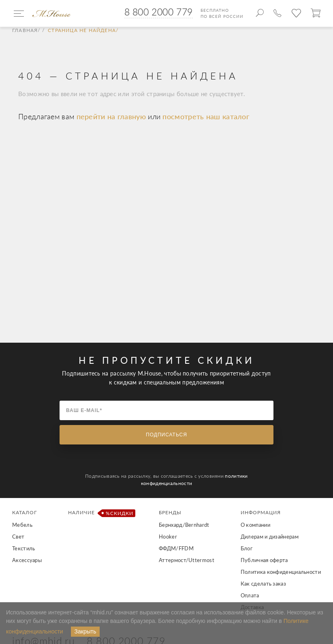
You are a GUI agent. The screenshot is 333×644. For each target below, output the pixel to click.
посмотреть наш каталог (206, 116)
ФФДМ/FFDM (176, 548)
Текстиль (23, 548)
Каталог (25, 512)
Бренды (170, 512)
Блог (247, 548)
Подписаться (166, 435)
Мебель (22, 525)
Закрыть (85, 631)
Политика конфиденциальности (281, 572)
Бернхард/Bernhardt (184, 525)
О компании (255, 525)
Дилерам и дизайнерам (270, 537)
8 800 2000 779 (159, 12)
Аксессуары (27, 560)
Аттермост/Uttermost (187, 560)
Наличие (100, 513)
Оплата (250, 595)
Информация (261, 512)
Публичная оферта (264, 560)
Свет (18, 537)
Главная (25, 30)
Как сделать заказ (263, 584)
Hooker (168, 537)
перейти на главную (112, 116)
